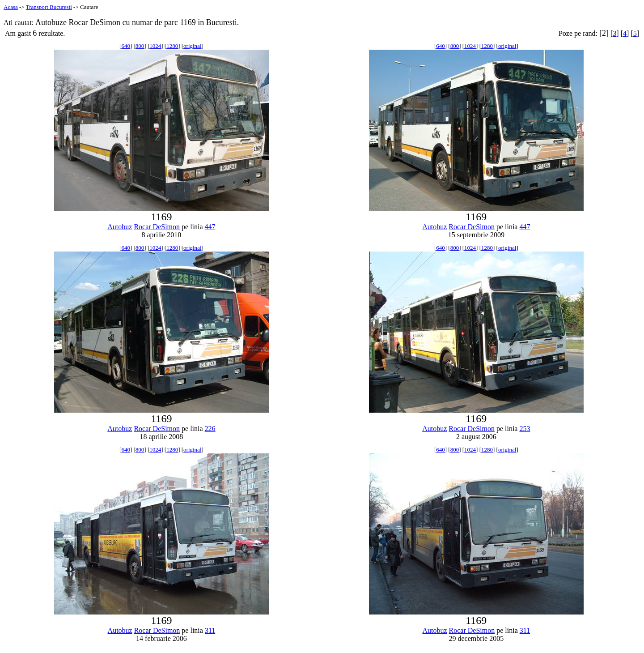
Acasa (11, 7)
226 (210, 429)
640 (126, 46)
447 (210, 227)
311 (210, 630)
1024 (155, 46)
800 (140, 46)
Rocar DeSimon (157, 227)
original (192, 46)
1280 (172, 46)
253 (525, 429)
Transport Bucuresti (49, 7)
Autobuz (120, 227)
